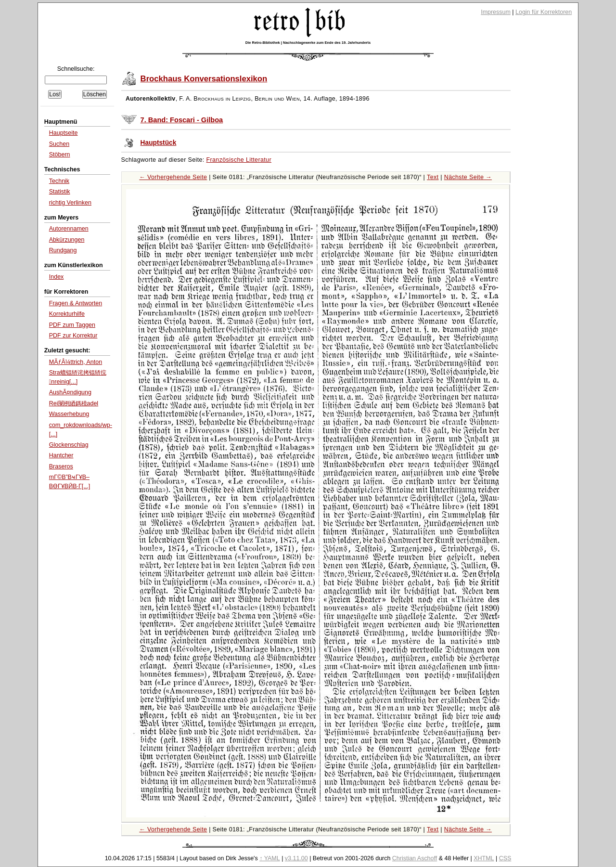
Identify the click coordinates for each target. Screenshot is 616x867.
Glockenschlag (69, 445)
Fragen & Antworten (76, 303)
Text (433, 177)
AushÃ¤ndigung (70, 392)
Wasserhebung (69, 414)
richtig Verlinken (70, 203)
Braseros (61, 466)
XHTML (484, 858)
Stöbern (60, 155)
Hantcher (61, 455)
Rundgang (63, 250)
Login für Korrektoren (544, 12)
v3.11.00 (296, 858)
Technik (59, 181)
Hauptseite (64, 133)
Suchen (59, 144)
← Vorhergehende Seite (173, 177)
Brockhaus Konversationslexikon (204, 79)
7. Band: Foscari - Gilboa (182, 120)
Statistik (60, 192)
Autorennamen (69, 229)
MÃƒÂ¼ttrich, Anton (76, 362)
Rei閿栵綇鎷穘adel (74, 403)
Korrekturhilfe (67, 314)
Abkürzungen (67, 240)
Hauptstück (159, 143)
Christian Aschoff (415, 858)
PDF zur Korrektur (73, 336)
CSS (505, 858)
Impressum (496, 12)
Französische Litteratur (239, 160)
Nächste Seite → (468, 177)
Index (57, 277)
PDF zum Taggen (72, 325)
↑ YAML (270, 858)
